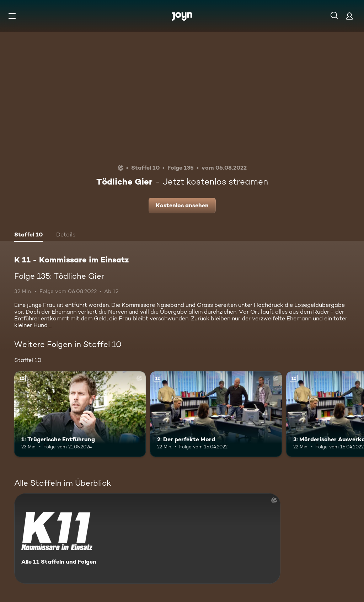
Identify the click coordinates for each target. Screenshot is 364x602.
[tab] (28, 235)
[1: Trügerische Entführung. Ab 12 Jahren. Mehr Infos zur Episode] (80, 414)
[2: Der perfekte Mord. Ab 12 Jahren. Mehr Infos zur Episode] (216, 414)
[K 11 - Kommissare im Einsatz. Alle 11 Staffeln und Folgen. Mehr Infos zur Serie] (147, 539)
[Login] (349, 16)
